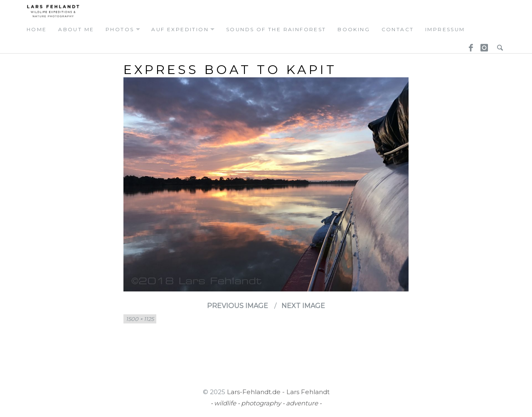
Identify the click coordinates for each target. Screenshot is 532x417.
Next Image (303, 306)
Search (498, 45)
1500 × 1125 (140, 319)
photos (120, 29)
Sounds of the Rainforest (276, 29)
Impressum (445, 29)
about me (76, 29)
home (37, 29)
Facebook (468, 45)
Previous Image (238, 306)
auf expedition (180, 29)
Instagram (483, 45)
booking (354, 29)
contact (398, 29)
